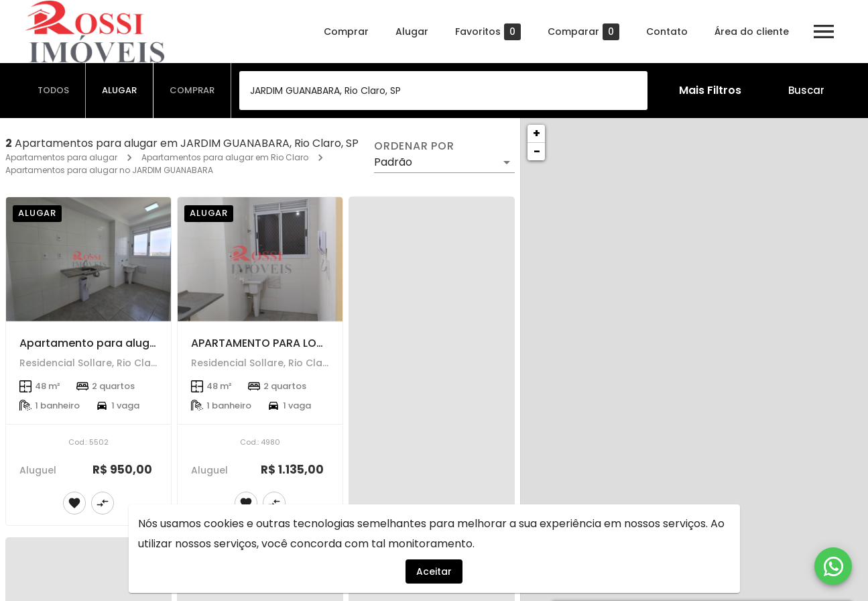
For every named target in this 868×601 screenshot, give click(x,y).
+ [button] (537, 133)
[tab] (54, 91)
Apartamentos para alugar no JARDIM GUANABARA (109, 170)
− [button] (537, 151)
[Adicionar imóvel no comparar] (103, 503)
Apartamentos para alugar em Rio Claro (225, 157)
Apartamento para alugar (90, 343)
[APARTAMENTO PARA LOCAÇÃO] (260, 259)
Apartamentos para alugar (61, 157)
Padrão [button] (393, 162)
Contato (667, 32)
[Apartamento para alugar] (88, 259)
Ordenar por (414, 146)
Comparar (583, 32)
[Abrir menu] (824, 32)
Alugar (412, 32)
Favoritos (488, 32)
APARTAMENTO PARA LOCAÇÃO (274, 343)
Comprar (346, 32)
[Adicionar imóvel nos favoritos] (74, 503)
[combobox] (443, 91)
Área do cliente (752, 32)
